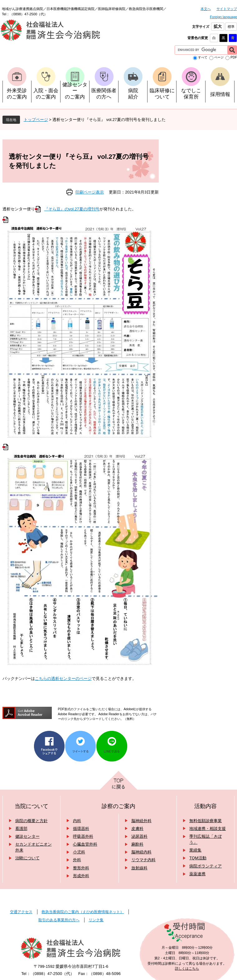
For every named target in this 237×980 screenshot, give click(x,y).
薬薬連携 (197, 874)
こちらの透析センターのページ (63, 678)
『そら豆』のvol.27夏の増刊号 (72, 209)
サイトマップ (227, 9)
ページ (219, 57)
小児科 (79, 852)
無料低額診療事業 (206, 821)
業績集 (195, 850)
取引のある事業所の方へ (59, 920)
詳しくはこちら (187, 968)
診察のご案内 (119, 806)
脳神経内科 (141, 852)
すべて (203, 57)
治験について (27, 858)
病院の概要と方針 (31, 821)
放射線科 (139, 868)
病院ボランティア (206, 866)
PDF (234, 57)
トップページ (36, 120)
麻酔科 (137, 844)
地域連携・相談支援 (208, 829)
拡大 (218, 26)
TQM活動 (198, 858)
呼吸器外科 (83, 836)
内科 (77, 821)
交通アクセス (21, 912)
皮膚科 (137, 829)
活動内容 (206, 806)
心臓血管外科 (85, 844)
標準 (231, 27)
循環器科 (81, 829)
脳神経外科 (141, 821)
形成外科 (81, 876)
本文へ (206, 9)
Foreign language (223, 17)
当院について (31, 806)
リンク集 (96, 920)
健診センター (27, 836)
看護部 (21, 829)
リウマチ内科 (143, 860)
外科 (77, 860)
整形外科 (81, 868)
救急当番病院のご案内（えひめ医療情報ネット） (83, 912)
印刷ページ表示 (90, 192)
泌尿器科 (139, 836)
